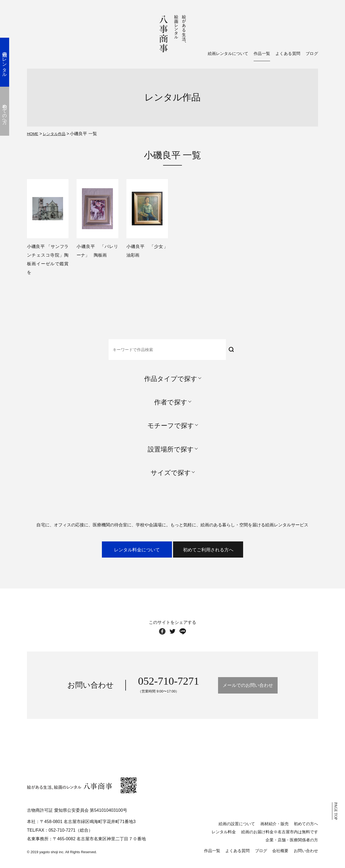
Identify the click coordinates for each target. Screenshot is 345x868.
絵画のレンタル (9, 62)
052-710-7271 (153, 685)
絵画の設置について (237, 828)
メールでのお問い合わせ (248, 689)
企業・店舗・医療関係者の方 (292, 844)
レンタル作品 (57, 133)
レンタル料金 (224, 836)
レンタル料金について (118, 552)
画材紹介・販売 (275, 828)
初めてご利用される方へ (227, 552)
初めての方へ (306, 828)
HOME (33, 133)
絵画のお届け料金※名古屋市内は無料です (280, 836)
